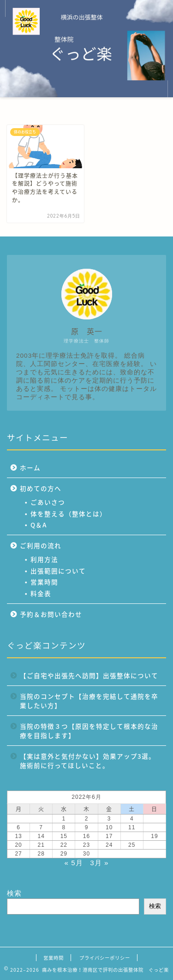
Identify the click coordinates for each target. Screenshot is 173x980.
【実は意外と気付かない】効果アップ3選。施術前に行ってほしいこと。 (88, 761)
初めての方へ (41, 488)
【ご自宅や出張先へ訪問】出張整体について (89, 675)
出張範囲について (58, 571)
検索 (14, 893)
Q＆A (39, 525)
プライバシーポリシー (105, 958)
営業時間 (44, 582)
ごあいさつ (48, 502)
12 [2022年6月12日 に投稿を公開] (154, 827)
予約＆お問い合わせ (51, 614)
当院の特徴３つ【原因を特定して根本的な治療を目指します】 (89, 731)
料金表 (41, 593)
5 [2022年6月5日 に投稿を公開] (155, 819)
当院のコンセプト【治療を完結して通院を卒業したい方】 (89, 701)
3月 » (99, 863)
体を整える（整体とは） (69, 514)
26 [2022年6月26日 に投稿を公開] (154, 845)
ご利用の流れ (41, 545)
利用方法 (44, 559)
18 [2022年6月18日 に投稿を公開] (132, 836)
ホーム (30, 467)
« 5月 (74, 863)
